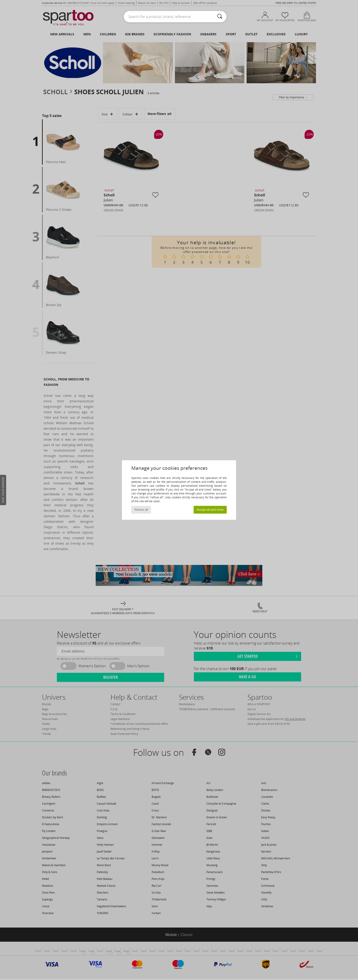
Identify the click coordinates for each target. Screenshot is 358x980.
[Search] (220, 17)
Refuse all (141, 510)
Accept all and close (210, 510)
